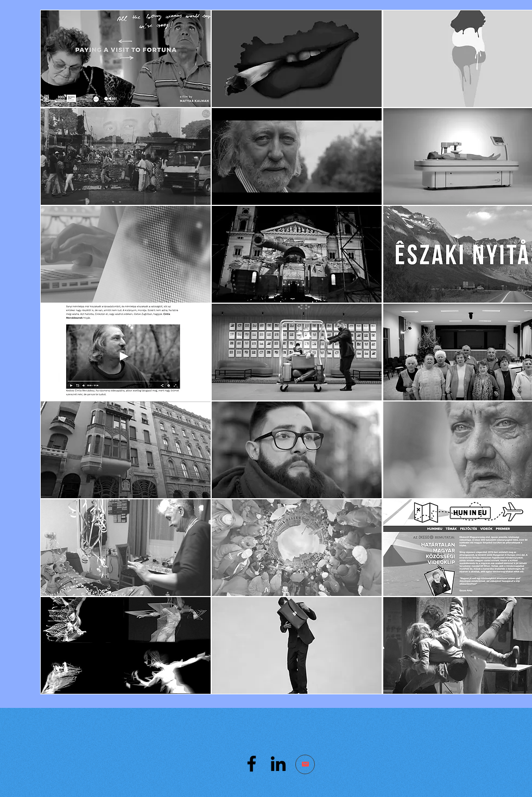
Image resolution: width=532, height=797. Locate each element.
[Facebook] (252, 764)
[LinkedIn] (278, 764)
